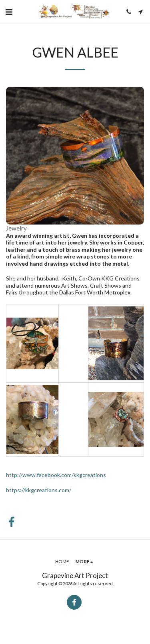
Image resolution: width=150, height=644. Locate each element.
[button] (9, 12)
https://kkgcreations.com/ (39, 490)
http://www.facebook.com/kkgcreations (56, 475)
